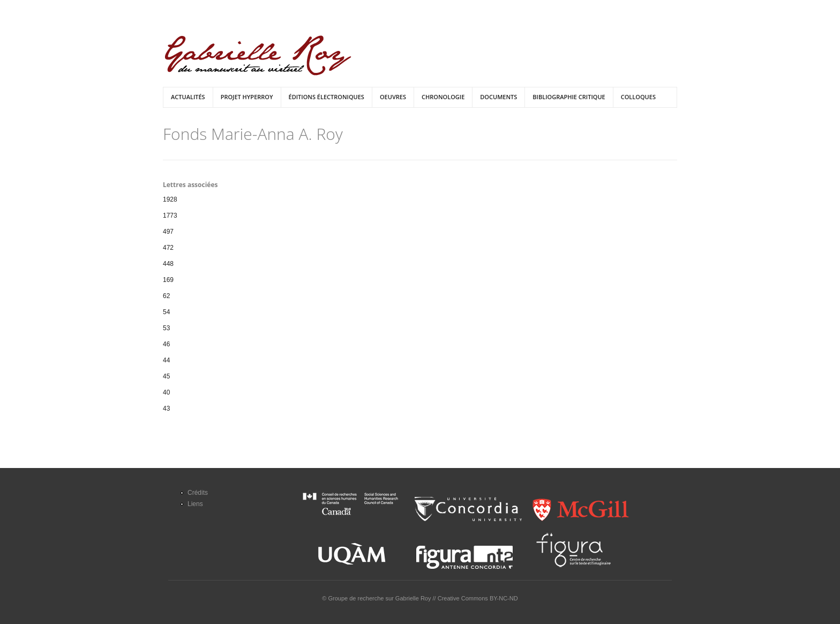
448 (168, 264)
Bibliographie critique (569, 97)
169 (168, 280)
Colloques (638, 97)
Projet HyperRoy (247, 97)
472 (168, 248)
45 (166, 376)
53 (166, 328)
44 (166, 360)
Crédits (198, 493)
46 (166, 344)
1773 (170, 216)
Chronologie (443, 97)
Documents (498, 97)
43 (166, 408)
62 (166, 296)
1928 (170, 199)
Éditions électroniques (327, 97)
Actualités (188, 97)
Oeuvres (393, 97)
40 (166, 392)
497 (168, 232)
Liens (195, 504)
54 (166, 312)
